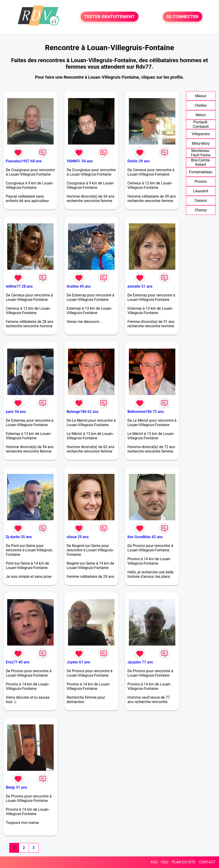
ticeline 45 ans (79, 286)
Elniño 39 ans (139, 161)
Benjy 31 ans (16, 787)
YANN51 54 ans (80, 161)
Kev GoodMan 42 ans (145, 537)
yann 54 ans (16, 412)
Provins (201, 182)
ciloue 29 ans (78, 537)
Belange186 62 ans (83, 412)
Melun (201, 115)
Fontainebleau (201, 172)
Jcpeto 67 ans (78, 662)
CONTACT (207, 862)
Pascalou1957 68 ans (24, 161)
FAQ (154, 862)
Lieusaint (201, 191)
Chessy (201, 210)
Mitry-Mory (201, 143)
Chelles (201, 105)
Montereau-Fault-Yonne (201, 153)
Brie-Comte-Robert (201, 162)
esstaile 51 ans (140, 286)
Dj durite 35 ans (19, 537)
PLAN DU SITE (184, 862)
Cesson (201, 201)
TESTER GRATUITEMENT (109, 17)
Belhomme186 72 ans (146, 412)
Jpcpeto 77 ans (140, 662)
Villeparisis (201, 134)
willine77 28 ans (19, 286)
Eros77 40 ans (18, 662)
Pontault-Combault (201, 124)
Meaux (201, 96)
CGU (165, 862)
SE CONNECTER (183, 17)
